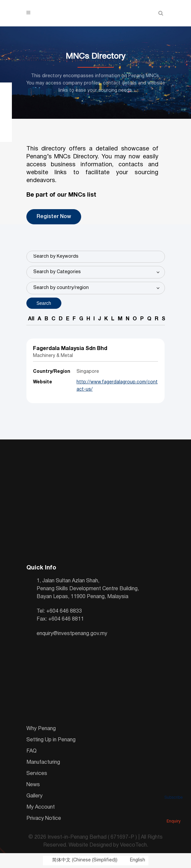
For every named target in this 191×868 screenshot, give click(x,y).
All (31, 319)
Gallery (34, 796)
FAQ (32, 751)
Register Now (54, 217)
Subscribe (174, 788)
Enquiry (174, 812)
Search (44, 303)
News (33, 785)
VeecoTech (133, 845)
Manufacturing (43, 762)
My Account (41, 807)
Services (37, 774)
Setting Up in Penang (51, 740)
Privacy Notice (44, 819)
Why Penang (41, 729)
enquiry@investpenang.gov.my (72, 634)
